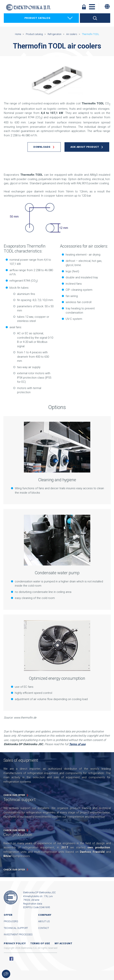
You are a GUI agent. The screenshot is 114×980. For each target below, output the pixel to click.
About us (44, 921)
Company (45, 915)
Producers (11, 921)
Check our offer (14, 795)
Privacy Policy (15, 943)
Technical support (16, 928)
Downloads (42, 147)
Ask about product (85, 147)
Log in (84, 7)
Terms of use (40, 943)
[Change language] (107, 6)
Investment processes (18, 934)
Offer (8, 915)
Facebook (11, 959)
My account (63, 943)
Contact (44, 928)
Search (95, 18)
